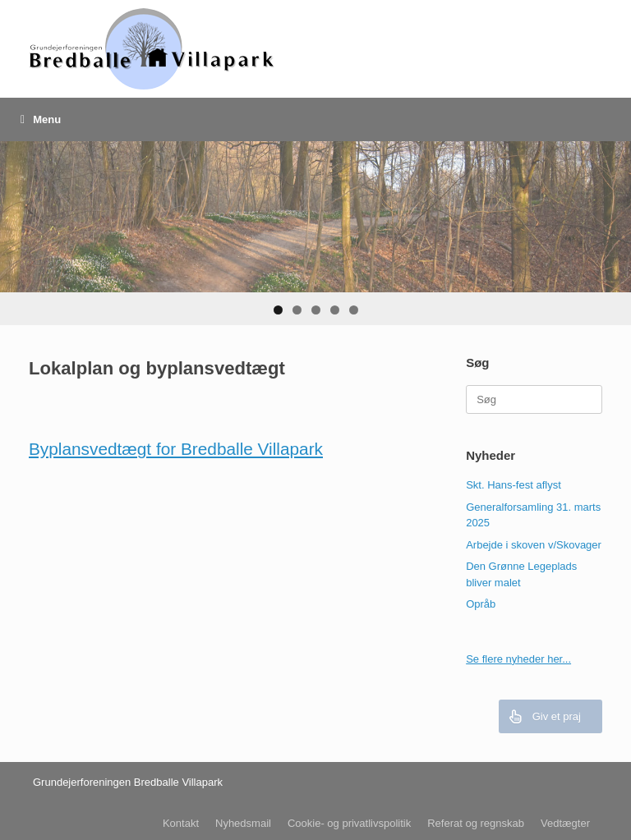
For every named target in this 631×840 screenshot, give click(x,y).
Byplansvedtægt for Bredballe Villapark (176, 449)
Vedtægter (565, 823)
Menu (41, 119)
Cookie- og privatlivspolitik (349, 823)
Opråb (481, 604)
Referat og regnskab (476, 823)
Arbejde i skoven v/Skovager (534, 545)
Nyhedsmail (243, 823)
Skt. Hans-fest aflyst (514, 485)
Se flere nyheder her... (518, 659)
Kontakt (181, 823)
